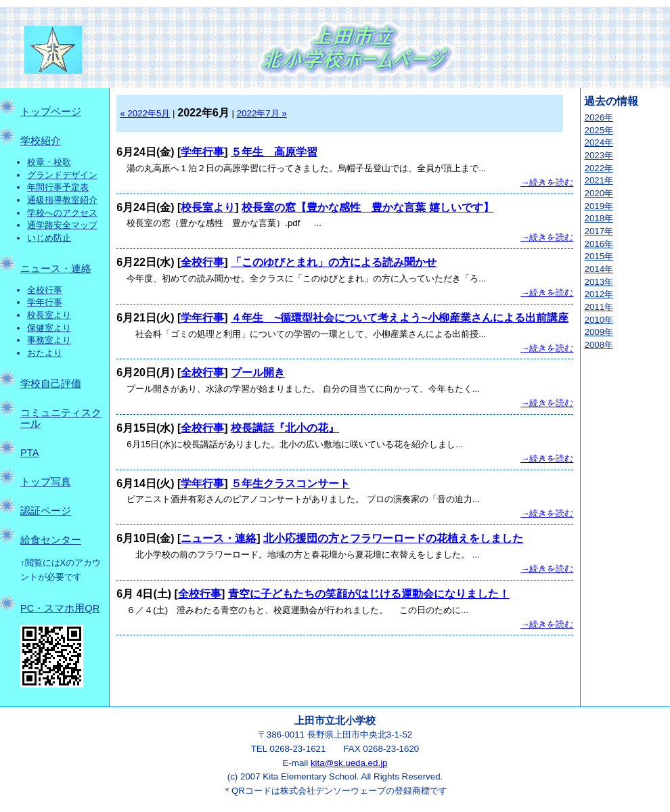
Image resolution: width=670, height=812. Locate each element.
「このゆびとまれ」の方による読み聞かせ (334, 262)
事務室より (49, 340)
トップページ (51, 112)
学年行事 (45, 302)
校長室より (49, 315)
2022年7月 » (262, 113)
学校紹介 (41, 141)
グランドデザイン (62, 175)
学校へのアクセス (62, 213)
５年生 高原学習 (274, 152)
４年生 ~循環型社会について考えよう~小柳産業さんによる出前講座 (400, 318)
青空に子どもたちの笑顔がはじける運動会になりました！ (369, 594)
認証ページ (46, 511)
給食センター (51, 540)
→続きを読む (547, 182)
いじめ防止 (49, 238)
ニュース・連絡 (56, 269)
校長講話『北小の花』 (285, 428)
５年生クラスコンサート (290, 483)
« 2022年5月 (145, 113)
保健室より (49, 328)
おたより (45, 353)
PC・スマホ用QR (60, 608)
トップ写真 (46, 482)
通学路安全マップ (62, 225)
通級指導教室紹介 (62, 200)
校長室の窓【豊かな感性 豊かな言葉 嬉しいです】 (367, 207)
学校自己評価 (51, 384)
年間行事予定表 (58, 187)
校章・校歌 (49, 162)
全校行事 (45, 290)
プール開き (258, 373)
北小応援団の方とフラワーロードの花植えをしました (393, 538)
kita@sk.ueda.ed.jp (349, 763)
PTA (29, 453)
